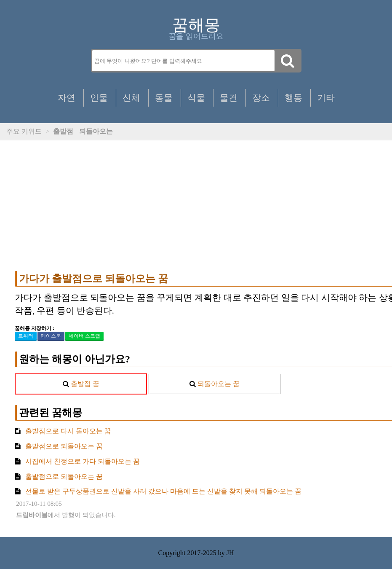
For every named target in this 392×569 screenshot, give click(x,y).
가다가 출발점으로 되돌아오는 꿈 (93, 279)
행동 (293, 98)
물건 (229, 98)
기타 (326, 98)
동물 (164, 98)
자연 (67, 98)
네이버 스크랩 (84, 336)
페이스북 (51, 336)
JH (230, 553)
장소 (261, 98)
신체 (131, 98)
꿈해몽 (196, 25)
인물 (99, 98)
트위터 (26, 336)
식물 (196, 98)
